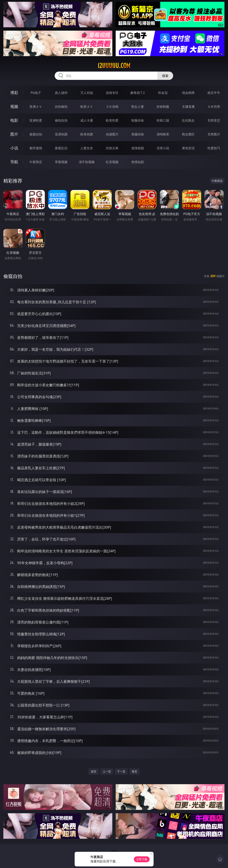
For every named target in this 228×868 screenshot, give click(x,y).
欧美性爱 (112, 120)
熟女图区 (188, 134)
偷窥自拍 (36, 134)
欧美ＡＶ (87, 107)
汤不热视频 (87, 162)
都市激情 (36, 148)
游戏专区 (112, 93)
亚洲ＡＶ (36, 107)
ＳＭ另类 (214, 107)
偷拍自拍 (61, 120)
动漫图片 (112, 134)
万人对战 (87, 93)
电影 (14, 120)
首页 (94, 771)
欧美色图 (87, 134)
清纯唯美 (163, 134)
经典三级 (163, 120)
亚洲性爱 (36, 120)
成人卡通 (87, 120)
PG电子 (36, 93)
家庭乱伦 (61, 148)
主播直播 (188, 107)
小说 (14, 148)
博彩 (14, 93)
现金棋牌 (188, 93)
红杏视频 (112, 162)
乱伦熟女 (188, 120)
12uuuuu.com (114, 66)
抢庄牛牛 (214, 93)
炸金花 (163, 93)
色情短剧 (138, 162)
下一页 (121, 771)
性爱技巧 (214, 148)
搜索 (165, 76)
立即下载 (142, 859)
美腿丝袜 (138, 134)
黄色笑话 (188, 148)
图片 (14, 134)
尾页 (134, 771)
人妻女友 (87, 148)
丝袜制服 (163, 107)
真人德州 (61, 93)
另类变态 (214, 120)
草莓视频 (61, 162)
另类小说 (163, 148)
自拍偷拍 (61, 107)
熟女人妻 (138, 107)
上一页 (107, 771)
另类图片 (214, 134)
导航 (14, 162)
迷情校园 (138, 148)
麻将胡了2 (137, 93)
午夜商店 (36, 162)
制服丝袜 (138, 120)
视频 (14, 106)
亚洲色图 (61, 134)
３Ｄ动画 (112, 107)
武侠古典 (112, 148)
